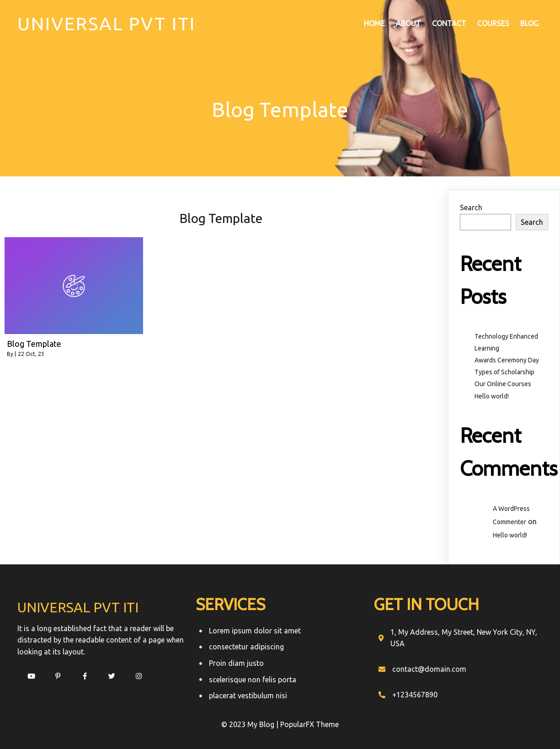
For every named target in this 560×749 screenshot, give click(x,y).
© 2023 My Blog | (251, 724)
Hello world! (492, 396)
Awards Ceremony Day (507, 360)
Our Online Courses (503, 384)
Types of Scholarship (504, 372)
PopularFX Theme (309, 724)
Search (471, 207)
